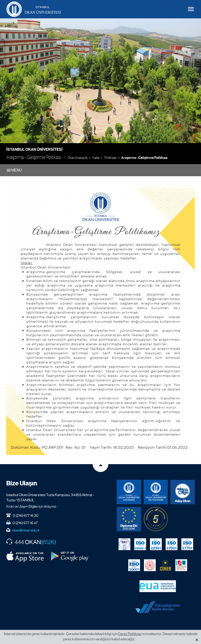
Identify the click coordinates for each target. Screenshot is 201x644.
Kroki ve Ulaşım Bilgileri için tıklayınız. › (32, 506)
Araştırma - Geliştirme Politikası (144, 158)
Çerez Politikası (130, 634)
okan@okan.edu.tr (26, 530)
